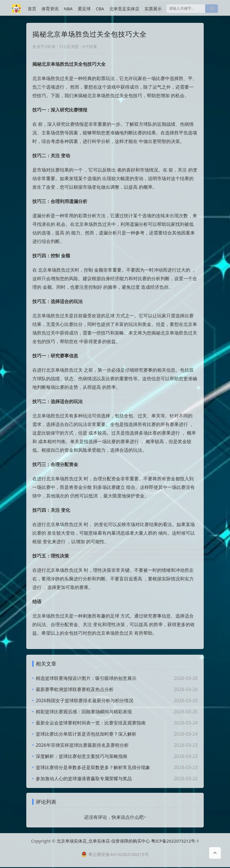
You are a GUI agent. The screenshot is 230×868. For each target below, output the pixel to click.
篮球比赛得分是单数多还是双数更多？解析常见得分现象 (93, 767)
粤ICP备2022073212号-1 (175, 842)
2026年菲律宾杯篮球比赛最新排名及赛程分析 (82, 745)
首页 (32, 9)
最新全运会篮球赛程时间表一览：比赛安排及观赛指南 (91, 723)
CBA (100, 9)
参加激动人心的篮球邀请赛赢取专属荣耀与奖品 (84, 779)
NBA (68, 9)
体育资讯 (50, 9)
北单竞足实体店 (124, 9)
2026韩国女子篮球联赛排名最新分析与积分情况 (85, 700)
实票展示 (153, 9)
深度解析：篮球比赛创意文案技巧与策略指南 (82, 756)
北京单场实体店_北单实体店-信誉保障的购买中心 (103, 842)
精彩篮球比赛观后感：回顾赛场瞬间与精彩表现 (84, 712)
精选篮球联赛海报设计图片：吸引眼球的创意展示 (86, 678)
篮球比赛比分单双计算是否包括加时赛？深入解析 (86, 734)
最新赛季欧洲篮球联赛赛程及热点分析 (75, 689)
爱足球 (84, 9)
